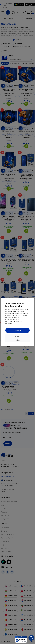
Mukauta (17, 336)
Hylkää (18, 340)
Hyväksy (18, 330)
